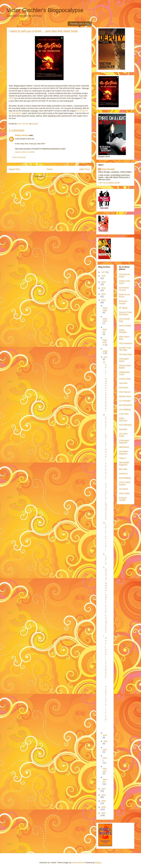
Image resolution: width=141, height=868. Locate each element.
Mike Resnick (125, 392)
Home (50, 169)
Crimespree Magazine (124, 442)
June (105, 735)
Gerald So (123, 474)
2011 (103, 789)
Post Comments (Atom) (55, 176)
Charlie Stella (125, 379)
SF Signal (123, 308)
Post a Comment (19, 157)
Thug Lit (122, 458)
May (105, 741)
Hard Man (123, 383)
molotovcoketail (78, 863)
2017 (104, 272)
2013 (103, 294)
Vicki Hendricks (126, 343)
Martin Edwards (123, 331)
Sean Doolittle (125, 326)
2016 (103, 276)
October (105, 331)
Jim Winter (124, 489)
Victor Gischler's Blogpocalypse (45, 10)
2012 (103, 300)
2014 (103, 288)
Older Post (84, 169)
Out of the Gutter (123, 435)
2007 (103, 813)
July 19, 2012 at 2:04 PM (25, 152)
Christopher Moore (124, 360)
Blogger (98, 863)
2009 (103, 801)
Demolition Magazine (124, 453)
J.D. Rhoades (125, 401)
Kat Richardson (126, 405)
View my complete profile (109, 183)
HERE (11, 98)
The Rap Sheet (125, 354)
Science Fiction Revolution (126, 313)
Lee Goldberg (125, 409)
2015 (103, 282)
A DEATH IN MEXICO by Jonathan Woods (105, 600)
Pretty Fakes (124, 493)
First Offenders (125, 425)
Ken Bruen (124, 388)
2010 (103, 795)
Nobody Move (125, 396)
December (105, 309)
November (105, 320)
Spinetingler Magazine (124, 464)
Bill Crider (123, 469)
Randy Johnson (22, 135)
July (105, 357)
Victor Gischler (108, 169)
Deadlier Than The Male (125, 349)
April (105, 750)
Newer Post (14, 169)
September (105, 343)
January (105, 781)
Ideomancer (124, 447)
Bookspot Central (123, 302)
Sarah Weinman (123, 419)
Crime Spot (124, 414)
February (105, 770)
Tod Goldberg (125, 478)
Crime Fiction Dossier (125, 483)
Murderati (123, 429)
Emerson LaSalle (123, 499)
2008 (103, 807)
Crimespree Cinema (124, 289)
